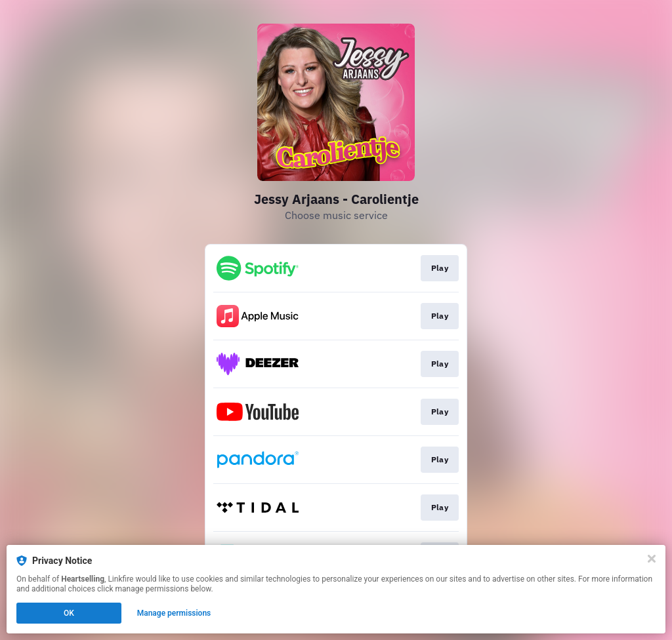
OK (69, 613)
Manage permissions (174, 613)
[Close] (652, 559)
